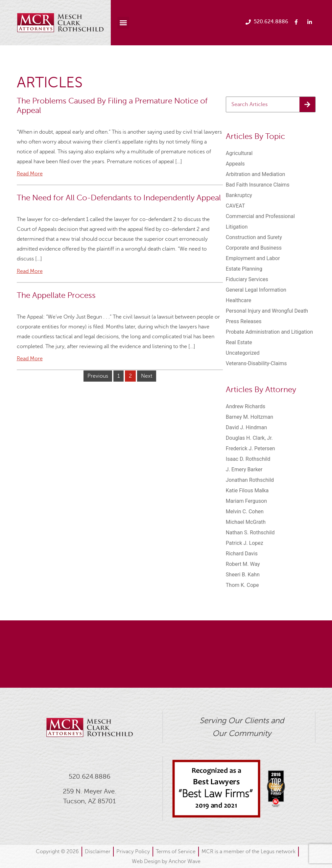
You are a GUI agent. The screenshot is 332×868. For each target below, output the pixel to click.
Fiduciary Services (247, 279)
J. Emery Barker (244, 469)
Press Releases (244, 321)
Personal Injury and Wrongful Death (267, 311)
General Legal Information (256, 290)
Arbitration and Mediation (256, 174)
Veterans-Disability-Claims (256, 363)
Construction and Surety (254, 237)
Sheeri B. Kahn (243, 575)
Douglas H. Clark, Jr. (249, 438)
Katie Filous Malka (247, 490)
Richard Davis (242, 554)
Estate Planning (244, 269)
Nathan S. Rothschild (250, 533)
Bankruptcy (239, 195)
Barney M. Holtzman (249, 417)
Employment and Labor (253, 258)
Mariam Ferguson (246, 501)
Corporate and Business (254, 248)
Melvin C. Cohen (245, 512)
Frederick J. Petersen (250, 448)
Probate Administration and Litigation (269, 332)
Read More (30, 174)
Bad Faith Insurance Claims (258, 185)
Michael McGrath (246, 522)
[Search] (307, 104)
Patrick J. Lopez (245, 543)
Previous (98, 376)
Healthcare (238, 300)
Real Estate (239, 342)
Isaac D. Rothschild (248, 459)
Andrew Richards (246, 406)
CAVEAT (235, 206)
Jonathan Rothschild (250, 480)
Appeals (235, 164)
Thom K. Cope (242, 585)
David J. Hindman (246, 427)
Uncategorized (243, 353)
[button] (123, 23)
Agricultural (239, 153)
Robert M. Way (243, 564)
